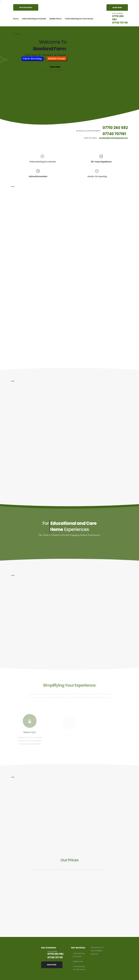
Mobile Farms (55, 19)
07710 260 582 (118, 16)
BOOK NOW (117, 8)
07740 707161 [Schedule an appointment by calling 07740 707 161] (115, 134)
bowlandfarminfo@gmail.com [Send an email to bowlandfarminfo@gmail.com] (114, 138)
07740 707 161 (118, 23)
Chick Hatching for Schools (34, 19)
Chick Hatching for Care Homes (79, 19)
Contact (17, 34)
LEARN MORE (55, 69)
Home (16, 19)
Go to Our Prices (26, 7)
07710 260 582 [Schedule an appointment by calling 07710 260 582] (116, 128)
